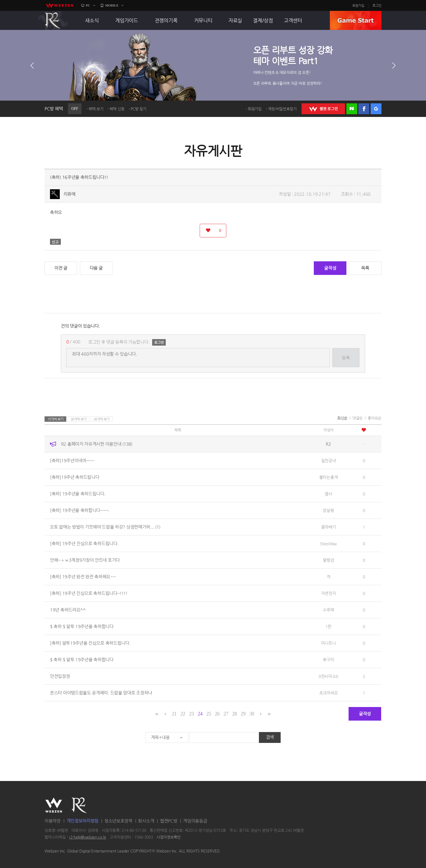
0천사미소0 (328, 676)
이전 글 (61, 268)
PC (88, 5)
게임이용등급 (195, 821)
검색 (270, 737)
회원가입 (358, 5)
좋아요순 (375, 418)
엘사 (328, 494)
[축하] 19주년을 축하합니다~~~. (80, 510)
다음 (394, 66)
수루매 (328, 610)
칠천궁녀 (329, 461)
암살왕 (328, 510)
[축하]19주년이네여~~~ (72, 461)
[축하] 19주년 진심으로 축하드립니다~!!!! (89, 593)
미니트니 (329, 643)
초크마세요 (329, 693)
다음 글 (96, 268)
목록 (365, 268)
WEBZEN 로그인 (323, 109)
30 (252, 714)
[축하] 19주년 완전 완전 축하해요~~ (83, 577)
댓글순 (358, 418)
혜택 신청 (117, 109)
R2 (53, 20)
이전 (32, 66)
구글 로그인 (376, 109)
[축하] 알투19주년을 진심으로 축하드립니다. (90, 643)
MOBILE (112, 5)
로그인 (377, 5)
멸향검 (328, 560)
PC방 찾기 (139, 109)
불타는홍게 (329, 477)
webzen (59, 5)
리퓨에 (70, 194)
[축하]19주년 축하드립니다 (75, 477)
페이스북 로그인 (364, 109)
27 (226, 714)
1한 (328, 626)
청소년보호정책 (118, 821)
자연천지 (329, 593)
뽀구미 (328, 660)
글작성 (330, 268)
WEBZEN (54, 805)
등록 (346, 358)
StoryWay (328, 543)
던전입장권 (60, 676)
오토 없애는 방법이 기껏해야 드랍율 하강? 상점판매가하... (105, 527)
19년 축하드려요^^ (68, 610)
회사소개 (146, 821)
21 (174, 714)
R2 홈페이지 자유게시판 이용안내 (97, 444)
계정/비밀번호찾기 (282, 109)
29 (243, 714)
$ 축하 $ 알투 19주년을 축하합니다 (82, 626)
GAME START (356, 20)
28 (235, 714)
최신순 (342, 418)
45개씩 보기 (102, 419)
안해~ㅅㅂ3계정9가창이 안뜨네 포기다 (85, 560)
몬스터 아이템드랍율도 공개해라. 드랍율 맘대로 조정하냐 (101, 693)
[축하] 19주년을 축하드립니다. (78, 494)
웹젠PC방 (169, 821)
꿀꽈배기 (329, 527)
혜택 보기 (96, 109)
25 (209, 714)
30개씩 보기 (79, 419)
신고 (55, 242)
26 (217, 714)
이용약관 (53, 821)
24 (200, 714)
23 (191, 714)
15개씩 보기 (56, 419)
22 (183, 714)
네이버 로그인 (352, 109)
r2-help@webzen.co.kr (88, 837)
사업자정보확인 (169, 837)
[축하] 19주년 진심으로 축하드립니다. (84, 543)
